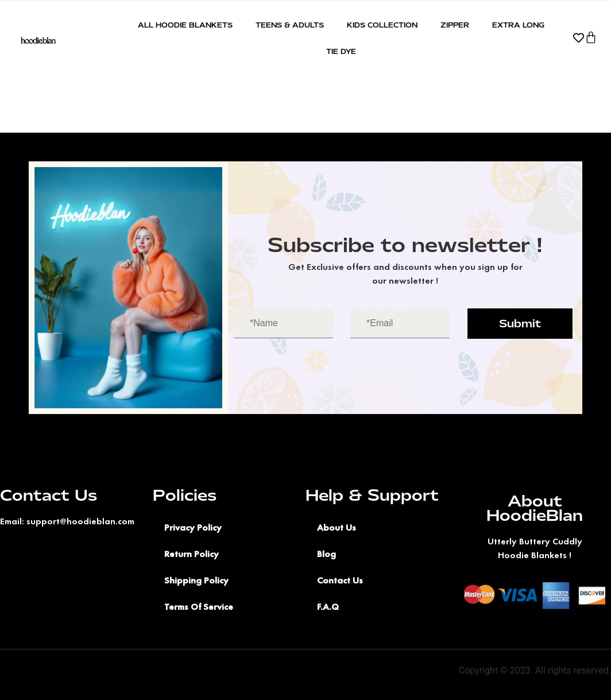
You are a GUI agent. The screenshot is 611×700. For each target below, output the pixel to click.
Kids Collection (382, 25)
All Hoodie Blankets (185, 25)
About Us (337, 527)
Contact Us (340, 580)
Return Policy (192, 554)
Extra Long (518, 25)
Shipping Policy (196, 580)
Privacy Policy (193, 527)
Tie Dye (341, 52)
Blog (326, 554)
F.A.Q (328, 607)
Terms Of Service (199, 607)
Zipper (455, 25)
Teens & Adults (290, 25)
